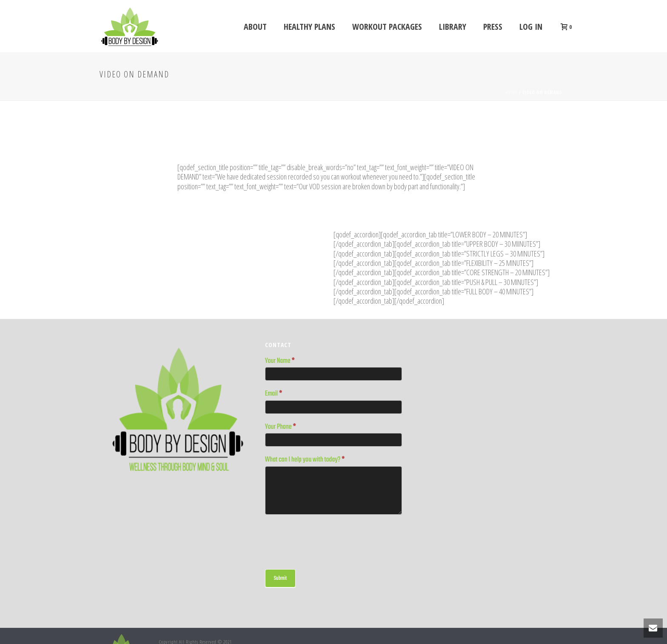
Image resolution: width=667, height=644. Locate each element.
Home (512, 92)
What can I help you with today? (305, 460)
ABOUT (255, 27)
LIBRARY (453, 27)
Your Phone (281, 427)
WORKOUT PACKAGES (387, 27)
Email (274, 394)
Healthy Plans (309, 27)
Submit (281, 578)
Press (493, 27)
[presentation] (330, 540)
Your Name (280, 362)
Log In (531, 27)
